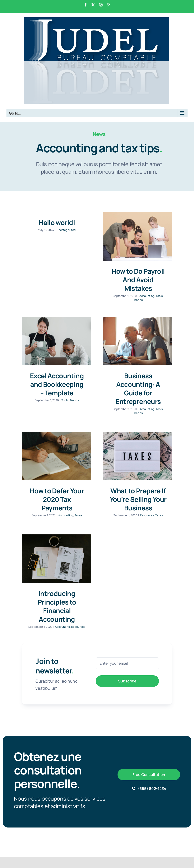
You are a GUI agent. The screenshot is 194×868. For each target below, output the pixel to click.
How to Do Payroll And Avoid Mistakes (138, 280)
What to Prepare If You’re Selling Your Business (138, 499)
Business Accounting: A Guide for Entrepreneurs (138, 389)
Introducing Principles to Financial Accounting (57, 606)
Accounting (147, 296)
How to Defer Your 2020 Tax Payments (57, 499)
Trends (138, 300)
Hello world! (57, 223)
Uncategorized (66, 230)
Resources (147, 515)
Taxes (78, 515)
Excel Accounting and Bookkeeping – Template (57, 384)
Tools (159, 296)
